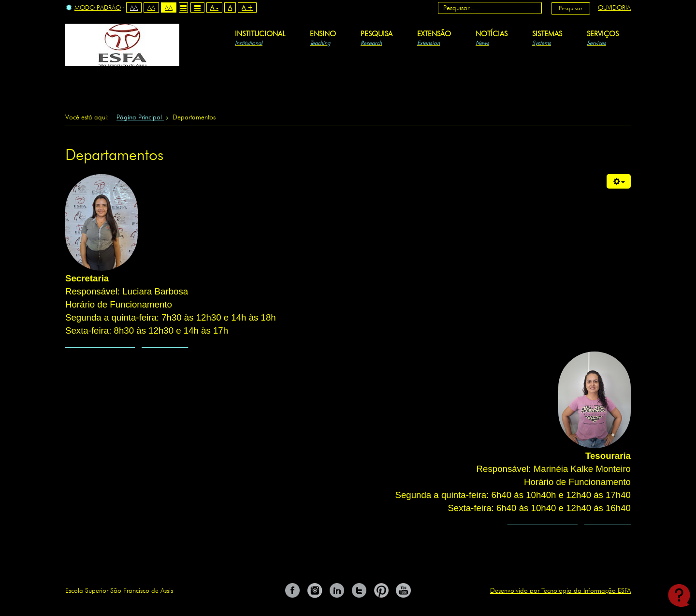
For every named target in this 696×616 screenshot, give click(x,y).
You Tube (404, 590)
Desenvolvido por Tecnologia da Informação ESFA (560, 590)
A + (247, 7)
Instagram (315, 590)
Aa (134, 7)
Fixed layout (183, 7)
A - (214, 7)
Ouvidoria (614, 7)
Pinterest (381, 590)
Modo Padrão (93, 8)
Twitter (359, 590)
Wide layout (197, 7)
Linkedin (337, 590)
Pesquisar (571, 8)
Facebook (292, 590)
